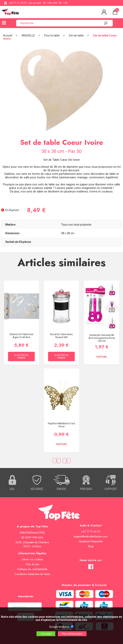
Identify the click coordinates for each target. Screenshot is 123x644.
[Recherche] (61, 23)
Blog (91, 546)
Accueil (8, 35)
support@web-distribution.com (91, 536)
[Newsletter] (25, 607)
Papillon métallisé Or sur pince (61, 425)
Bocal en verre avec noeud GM (61, 336)
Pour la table (52, 35)
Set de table (76, 35)
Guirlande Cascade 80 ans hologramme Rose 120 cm (102, 338)
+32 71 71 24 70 (18, 3)
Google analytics (59, 627)
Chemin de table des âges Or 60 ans (21, 336)
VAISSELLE (28, 35)
